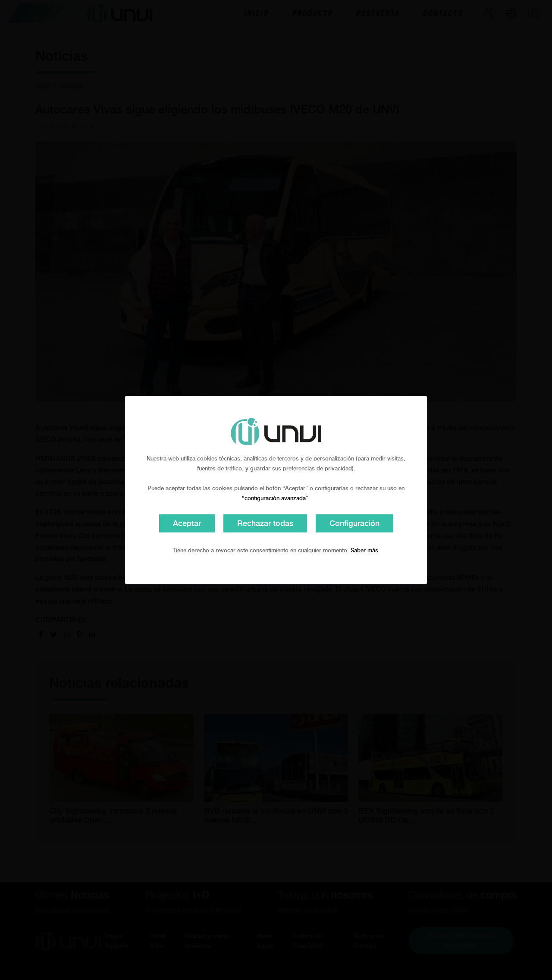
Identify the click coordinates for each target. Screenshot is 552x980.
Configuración (354, 523)
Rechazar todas (265, 523)
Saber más (364, 550)
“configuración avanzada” (275, 498)
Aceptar (187, 523)
